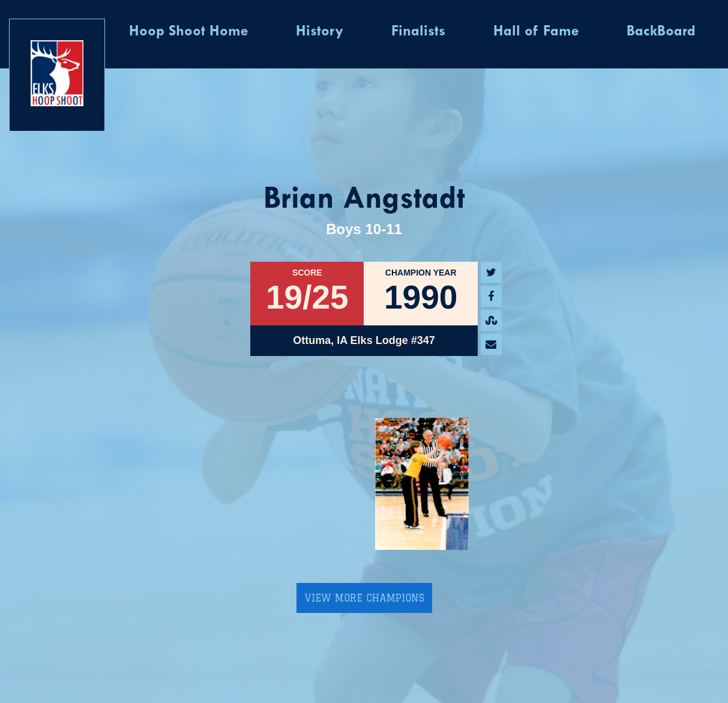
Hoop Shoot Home (188, 32)
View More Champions (364, 598)
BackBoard (661, 32)
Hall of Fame (536, 32)
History (320, 32)
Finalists (418, 32)
